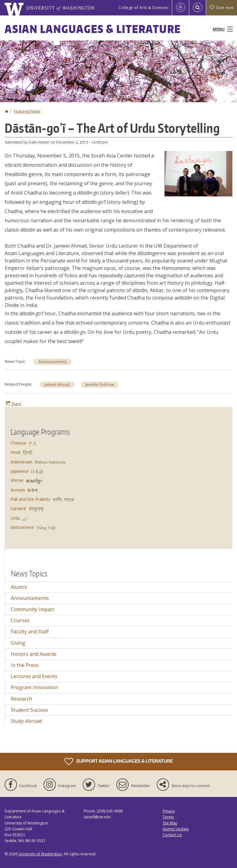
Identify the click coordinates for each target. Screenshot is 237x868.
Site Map (170, 823)
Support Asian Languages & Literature (119, 761)
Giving (18, 643)
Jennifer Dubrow (100, 385)
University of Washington (40, 854)
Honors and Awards (34, 654)
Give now (222, 8)
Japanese (20, 471)
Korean (18, 490)
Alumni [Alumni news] (19, 587)
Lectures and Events (34, 676)
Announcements (52, 362)
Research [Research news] (21, 699)
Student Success (29, 710)
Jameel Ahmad (57, 385)
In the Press (25, 665)
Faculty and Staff (30, 631)
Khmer (17, 480)
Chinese (18, 443)
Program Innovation (34, 687)
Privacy (169, 811)
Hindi (15, 452)
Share (14, 404)
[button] (198, 173)
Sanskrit (18, 508)
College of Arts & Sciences (143, 8)
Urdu (15, 518)
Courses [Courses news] (20, 620)
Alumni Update (176, 829)
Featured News (27, 111)
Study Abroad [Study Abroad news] (26, 721)
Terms (168, 817)
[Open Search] (197, 8)
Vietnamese (22, 527)
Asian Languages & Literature (93, 29)
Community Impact (33, 609)
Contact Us (172, 835)
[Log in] (181, 8)
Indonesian (21, 462)
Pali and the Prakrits (30, 499)
